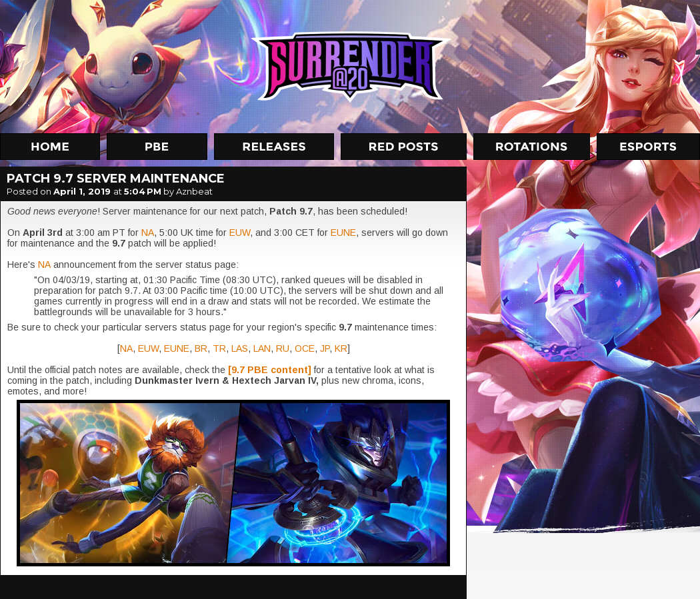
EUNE (343, 233)
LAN (262, 348)
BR (201, 348)
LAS (240, 348)
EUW (240, 233)
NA (148, 233)
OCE (305, 348)
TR (219, 348)
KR (341, 348)
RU (283, 348)
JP (325, 348)
